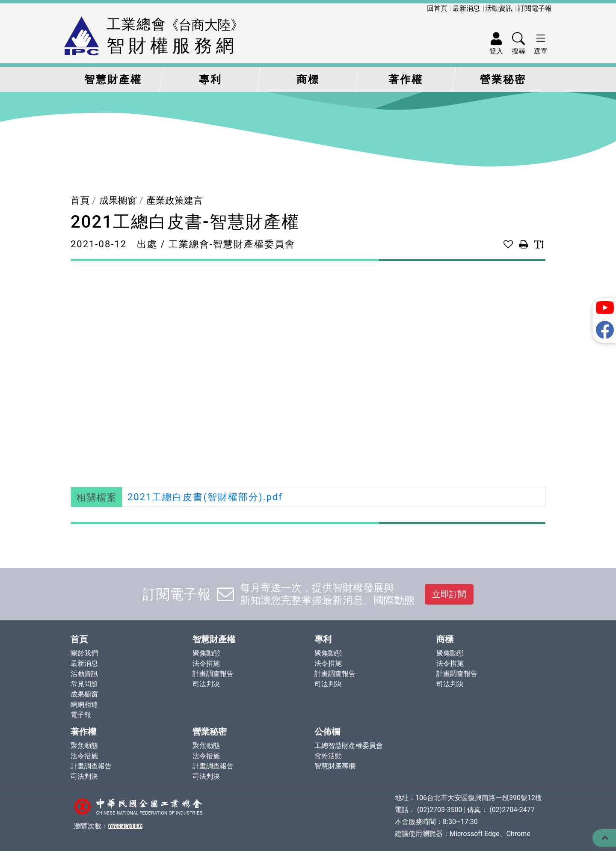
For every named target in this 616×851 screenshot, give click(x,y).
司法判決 (206, 684)
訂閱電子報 (535, 8)
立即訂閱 (449, 594)
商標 (308, 80)
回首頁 (437, 8)
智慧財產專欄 (335, 766)
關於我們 (84, 653)
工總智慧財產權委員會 (349, 746)
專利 (210, 80)
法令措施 (206, 663)
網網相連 (84, 704)
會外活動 (328, 756)
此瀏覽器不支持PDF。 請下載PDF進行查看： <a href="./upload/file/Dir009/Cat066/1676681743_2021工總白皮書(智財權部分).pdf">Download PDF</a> (308, 373)
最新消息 (466, 8)
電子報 (81, 715)
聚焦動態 (206, 653)
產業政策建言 (175, 200)
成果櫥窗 (118, 200)
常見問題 (84, 684)
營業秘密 (503, 80)
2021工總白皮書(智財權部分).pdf (205, 497)
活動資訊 (499, 8)
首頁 (80, 200)
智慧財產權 (113, 80)
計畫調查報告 (213, 674)
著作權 (406, 80)
